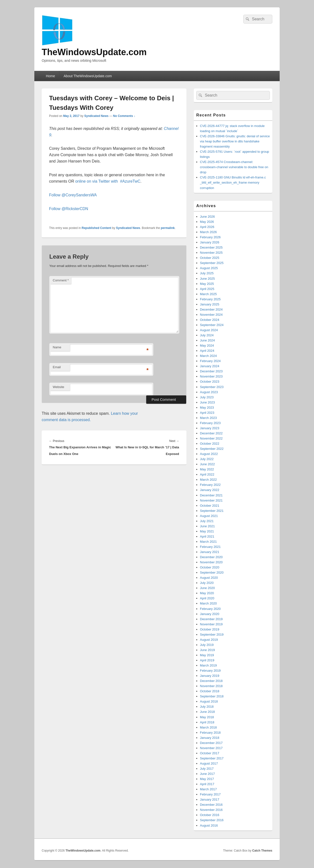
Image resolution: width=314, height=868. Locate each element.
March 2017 (208, 789)
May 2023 (207, 408)
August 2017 (209, 763)
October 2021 (210, 506)
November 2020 (211, 562)
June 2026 (207, 217)
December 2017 (211, 743)
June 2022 (207, 464)
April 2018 (207, 722)
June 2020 (207, 588)
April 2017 (207, 784)
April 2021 (207, 536)
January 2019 (210, 676)
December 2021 (211, 495)
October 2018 (210, 691)
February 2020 (210, 609)
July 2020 (207, 583)
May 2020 (207, 593)
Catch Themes (262, 851)
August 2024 (209, 330)
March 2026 (208, 232)
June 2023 (207, 402)
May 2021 (207, 531)
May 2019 (207, 655)
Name (57, 347)
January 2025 (210, 304)
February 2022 (210, 485)
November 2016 (211, 810)
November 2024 (211, 315)
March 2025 (208, 294)
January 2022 (210, 490)
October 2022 (210, 444)
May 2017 (207, 779)
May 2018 (207, 717)
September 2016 (212, 820)
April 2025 (207, 289)
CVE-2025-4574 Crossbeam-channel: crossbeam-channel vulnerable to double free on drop (234, 167)
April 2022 (207, 474)
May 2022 (207, 469)
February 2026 (210, 237)
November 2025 (211, 253)
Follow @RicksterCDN (69, 209)
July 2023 (207, 397)
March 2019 (208, 665)
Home (50, 76)
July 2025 (207, 273)
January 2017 (210, 799)
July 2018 (207, 707)
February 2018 (210, 733)
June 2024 (207, 340)
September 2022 (212, 449)
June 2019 (207, 650)
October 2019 (210, 629)
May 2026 (207, 222)
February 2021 (210, 547)
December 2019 (211, 619)
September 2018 (212, 696)
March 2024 (208, 356)
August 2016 (209, 825)
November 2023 (211, 376)
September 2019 (212, 635)
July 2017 (207, 769)
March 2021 (208, 542)
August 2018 (209, 701)
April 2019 (207, 660)
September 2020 (212, 572)
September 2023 (212, 387)
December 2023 (211, 371)
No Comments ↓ (124, 116)
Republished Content (97, 228)
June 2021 (207, 526)
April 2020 (207, 598)
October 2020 (210, 567)
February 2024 (210, 361)
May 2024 (207, 346)
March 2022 (208, 480)
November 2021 (211, 500)
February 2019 (210, 671)
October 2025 (210, 258)
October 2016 (210, 815)
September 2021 (212, 511)
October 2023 (210, 382)
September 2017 (212, 758)
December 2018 (211, 681)
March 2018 (208, 727)
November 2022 (211, 438)
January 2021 (210, 552)
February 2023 (210, 423)
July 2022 (207, 459)
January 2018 (210, 738)
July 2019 (207, 645)
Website (59, 387)
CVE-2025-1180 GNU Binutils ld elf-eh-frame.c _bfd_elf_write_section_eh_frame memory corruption (233, 182)
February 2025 (210, 299)
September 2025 (212, 263)
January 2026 (210, 242)
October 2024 (210, 320)
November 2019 (211, 624)
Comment (61, 280)
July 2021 (207, 521)
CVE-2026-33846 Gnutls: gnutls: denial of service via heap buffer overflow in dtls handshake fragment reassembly (235, 141)
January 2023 (210, 428)
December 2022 (211, 433)
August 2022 (209, 454)
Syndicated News (96, 116)
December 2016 (211, 805)
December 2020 (211, 557)
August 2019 (209, 640)
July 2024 (207, 335)
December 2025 (211, 247)
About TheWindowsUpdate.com (88, 76)
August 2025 (209, 268)
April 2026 (207, 227)
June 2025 (207, 279)
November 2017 (211, 748)
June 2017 (207, 774)
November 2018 (211, 686)
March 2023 (208, 418)
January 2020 (210, 614)
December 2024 (211, 309)
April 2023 (207, 413)
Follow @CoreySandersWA (73, 195)
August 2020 (209, 578)
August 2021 (209, 516)
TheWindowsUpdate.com (94, 52)
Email (57, 367)
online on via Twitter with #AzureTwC (108, 181)
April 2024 (207, 351)
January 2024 (210, 366)
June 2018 (207, 712)
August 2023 (209, 392)
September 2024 (212, 325)
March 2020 (208, 603)
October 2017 (210, 753)
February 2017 (210, 794)
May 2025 (207, 284)
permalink (168, 228)
